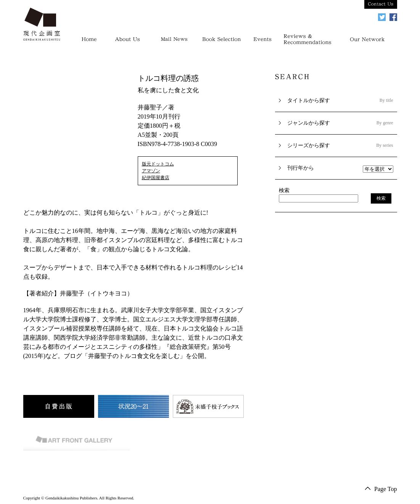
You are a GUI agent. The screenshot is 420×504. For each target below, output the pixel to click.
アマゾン (151, 171)
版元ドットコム (158, 164)
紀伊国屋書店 (156, 178)
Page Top (385, 489)
